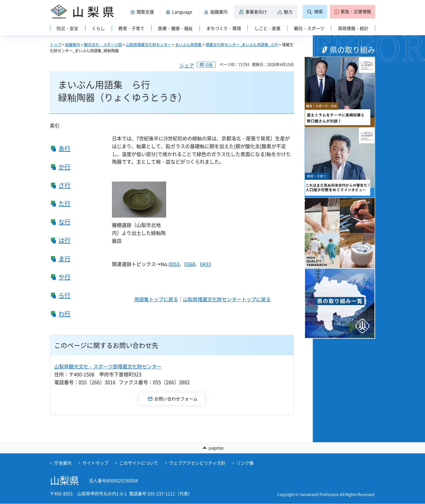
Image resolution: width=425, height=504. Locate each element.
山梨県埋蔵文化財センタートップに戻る (227, 299)
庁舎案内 (63, 463)
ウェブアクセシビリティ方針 (197, 463)
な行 (65, 222)
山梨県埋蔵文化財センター (149, 44)
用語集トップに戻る (156, 299)
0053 (174, 264)
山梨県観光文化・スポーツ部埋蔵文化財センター (108, 366)
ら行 (65, 295)
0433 (205, 264)
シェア (187, 65)
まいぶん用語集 (188, 44)
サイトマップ (95, 463)
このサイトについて (139, 463)
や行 (65, 277)
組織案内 (73, 44)
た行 (65, 203)
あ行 (65, 148)
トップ (56, 44)
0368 (190, 264)
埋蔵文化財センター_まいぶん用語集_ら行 (242, 44)
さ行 (65, 185)
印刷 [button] (209, 65)
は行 (65, 240)
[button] (143, 12)
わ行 (65, 313)
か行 (65, 167)
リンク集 (245, 463)
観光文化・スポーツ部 (103, 44)
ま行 (65, 258)
